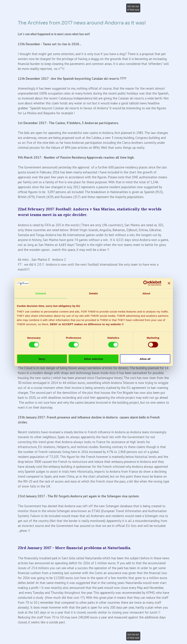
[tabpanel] (94, 109)
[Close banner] (169, 283)
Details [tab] (94, 293)
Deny (42, 359)
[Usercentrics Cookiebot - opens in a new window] (146, 283)
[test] (133, 8)
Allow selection (93, 359)
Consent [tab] (41, 293)
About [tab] (146, 293)
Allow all (145, 359)
